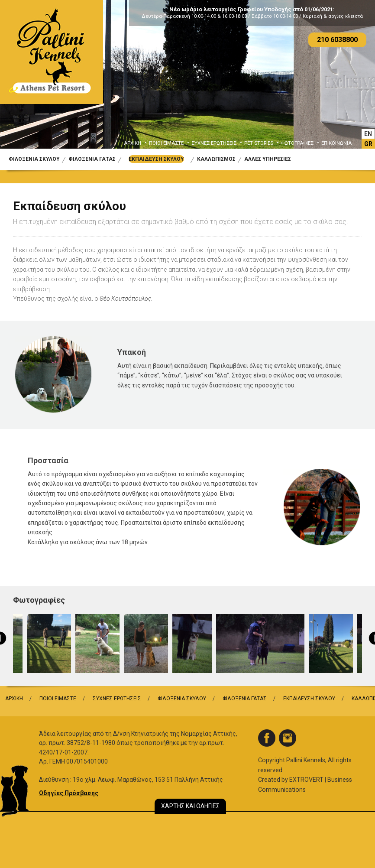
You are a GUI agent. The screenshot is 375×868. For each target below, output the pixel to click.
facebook (267, 738)
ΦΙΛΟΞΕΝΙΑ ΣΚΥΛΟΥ (34, 159)
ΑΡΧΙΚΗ (133, 143)
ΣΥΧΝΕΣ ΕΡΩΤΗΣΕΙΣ (214, 143)
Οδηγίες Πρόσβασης (69, 793)
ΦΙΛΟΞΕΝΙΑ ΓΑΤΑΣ (92, 159)
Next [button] (356, 81)
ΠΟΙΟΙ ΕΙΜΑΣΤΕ (166, 143)
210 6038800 (337, 40)
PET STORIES (259, 143)
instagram (288, 738)
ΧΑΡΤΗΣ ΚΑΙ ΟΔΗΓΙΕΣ (190, 806)
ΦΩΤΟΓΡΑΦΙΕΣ (297, 143)
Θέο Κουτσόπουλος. (126, 299)
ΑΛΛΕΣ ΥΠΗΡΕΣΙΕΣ (268, 159)
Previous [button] (19, 81)
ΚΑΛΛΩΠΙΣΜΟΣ (216, 159)
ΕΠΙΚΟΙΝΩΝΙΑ (336, 143)
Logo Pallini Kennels (52, 52)
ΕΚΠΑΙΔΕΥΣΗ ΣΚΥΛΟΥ (156, 159)
